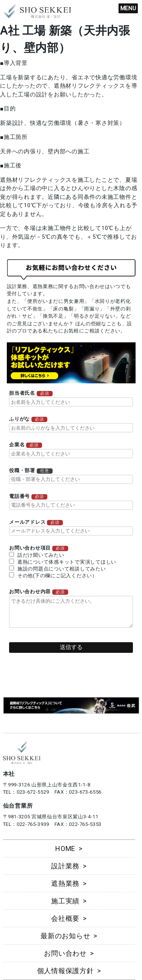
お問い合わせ (65, 953)
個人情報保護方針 (66, 971)
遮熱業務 (65, 883)
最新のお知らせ (65, 936)
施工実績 (65, 901)
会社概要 (65, 918)
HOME (65, 848)
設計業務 (65, 866)
